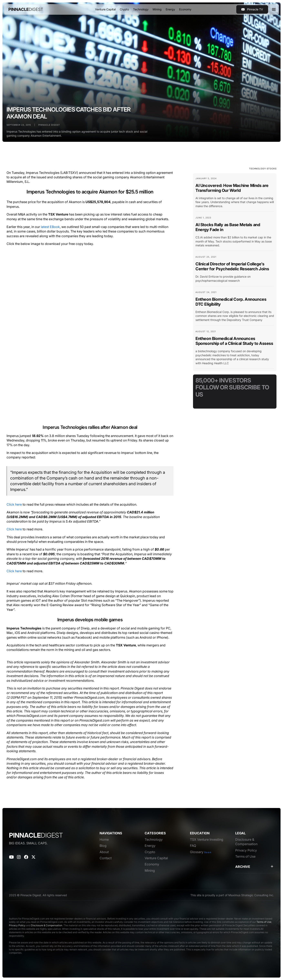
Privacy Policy (17, 925)
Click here (14, 504)
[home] (26, 9)
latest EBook (50, 227)
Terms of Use (264, 922)
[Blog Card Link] (235, 194)
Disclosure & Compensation (47, 925)
